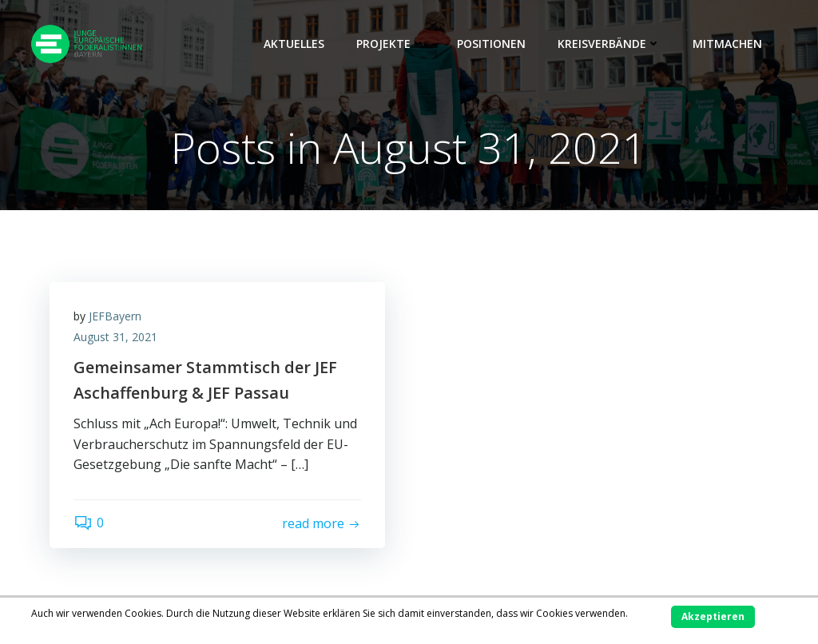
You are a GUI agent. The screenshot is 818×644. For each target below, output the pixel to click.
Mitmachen (735, 44)
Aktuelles (294, 44)
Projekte (391, 44)
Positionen (491, 44)
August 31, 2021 (115, 337)
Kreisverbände (609, 44)
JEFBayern (115, 316)
